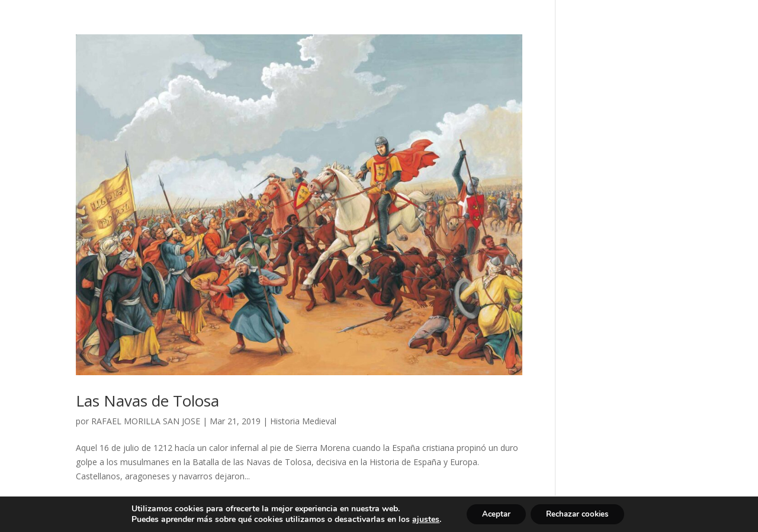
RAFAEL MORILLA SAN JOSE (146, 421)
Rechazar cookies (580, 513)
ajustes (419, 519)
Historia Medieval (303, 421)
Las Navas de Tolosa (147, 401)
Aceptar (492, 513)
